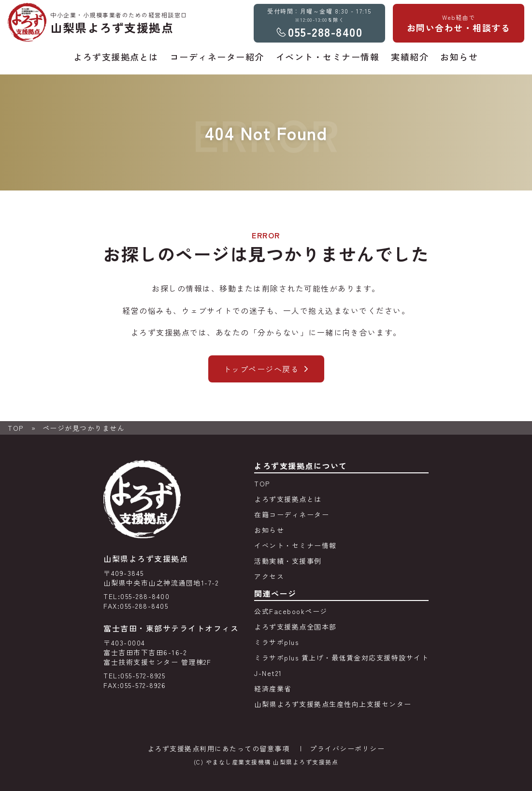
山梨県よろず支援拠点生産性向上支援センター (333, 704)
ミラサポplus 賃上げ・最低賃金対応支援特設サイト (341, 658)
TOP (16, 428)
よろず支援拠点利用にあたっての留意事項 (219, 748)
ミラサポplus (276, 642)
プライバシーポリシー (347, 748)
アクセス (269, 576)
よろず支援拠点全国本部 (295, 627)
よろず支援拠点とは (288, 499)
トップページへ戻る (261, 369)
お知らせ (269, 530)
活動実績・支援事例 (288, 561)
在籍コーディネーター (292, 514)
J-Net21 (268, 673)
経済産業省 (273, 688)
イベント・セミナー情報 (295, 545)
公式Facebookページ (291, 611)
